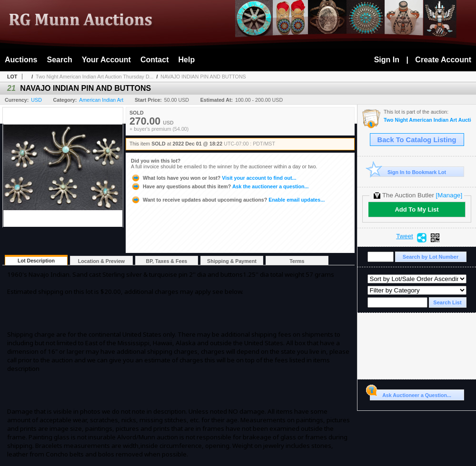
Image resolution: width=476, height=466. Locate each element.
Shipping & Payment (232, 261)
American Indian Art (101, 100)
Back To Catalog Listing (417, 140)
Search (59, 60)
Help (187, 60)
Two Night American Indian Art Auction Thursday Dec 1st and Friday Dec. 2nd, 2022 (427, 120)
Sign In (387, 60)
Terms (297, 261)
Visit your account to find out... (213, 178)
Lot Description (36, 261)
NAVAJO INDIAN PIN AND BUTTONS (203, 77)
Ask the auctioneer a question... (220, 186)
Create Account (443, 60)
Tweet (405, 236)
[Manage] (449, 195)
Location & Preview (101, 261)
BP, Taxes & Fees (167, 261)
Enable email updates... (228, 200)
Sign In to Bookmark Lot (408, 172)
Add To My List (416, 209)
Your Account (106, 60)
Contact (155, 60)
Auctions (21, 60)
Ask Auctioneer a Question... (411, 394)
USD (36, 100)
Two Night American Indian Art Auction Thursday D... (94, 77)
